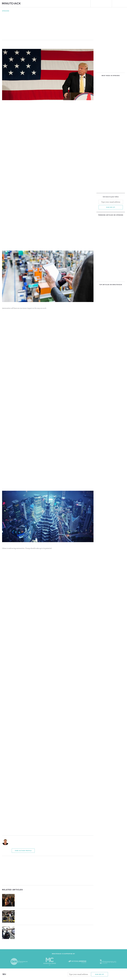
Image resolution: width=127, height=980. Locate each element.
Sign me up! (111, 207)
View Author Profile (23, 851)
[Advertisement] (48, 871)
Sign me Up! (100, 974)
